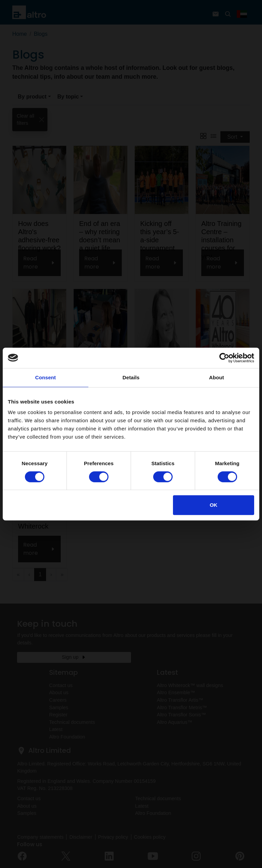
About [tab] (217, 377)
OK (214, 505)
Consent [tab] (46, 377)
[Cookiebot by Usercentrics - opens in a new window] (224, 358)
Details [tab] (131, 377)
